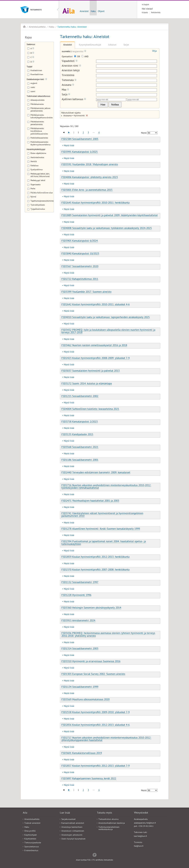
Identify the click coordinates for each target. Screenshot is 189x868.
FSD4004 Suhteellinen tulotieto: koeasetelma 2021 (90, 409)
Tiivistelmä (68, 76)
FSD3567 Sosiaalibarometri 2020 (80, 267)
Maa (65, 90)
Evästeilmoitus (31, 851)
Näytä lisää (69, 146)
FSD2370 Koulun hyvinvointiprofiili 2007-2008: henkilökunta (95, 570)
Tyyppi (29, 67)
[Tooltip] (33, 49)
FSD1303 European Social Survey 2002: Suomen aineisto (93, 674)
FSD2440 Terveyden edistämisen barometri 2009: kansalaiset (96, 473)
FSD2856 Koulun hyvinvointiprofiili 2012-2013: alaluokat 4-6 (96, 725)
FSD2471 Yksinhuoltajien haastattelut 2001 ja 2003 (90, 501)
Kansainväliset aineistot (73, 823)
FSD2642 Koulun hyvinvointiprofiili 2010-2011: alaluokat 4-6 (96, 305)
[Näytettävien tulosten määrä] (152, 133)
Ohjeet (101, 12)
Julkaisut (112, 45)
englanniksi (78, 52)
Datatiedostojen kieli (35, 80)
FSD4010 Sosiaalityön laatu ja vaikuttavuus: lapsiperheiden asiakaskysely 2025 (106, 318)
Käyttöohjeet (31, 835)
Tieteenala (69, 80)
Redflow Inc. (95, 855)
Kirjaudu (145, 13)
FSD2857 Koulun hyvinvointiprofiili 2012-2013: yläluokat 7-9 (96, 766)
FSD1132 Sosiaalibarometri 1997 (80, 583)
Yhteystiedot (141, 813)
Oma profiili (30, 831)
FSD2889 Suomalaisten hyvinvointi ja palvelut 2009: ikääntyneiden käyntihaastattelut (110, 216)
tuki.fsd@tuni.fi (140, 836)
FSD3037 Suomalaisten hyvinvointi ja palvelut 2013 (90, 371)
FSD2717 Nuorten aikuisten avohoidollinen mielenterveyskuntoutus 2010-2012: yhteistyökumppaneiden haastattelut (106, 739)
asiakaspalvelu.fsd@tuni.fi (145, 823)
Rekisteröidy (156, 13)
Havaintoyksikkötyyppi (36, 150)
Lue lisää (65, 813)
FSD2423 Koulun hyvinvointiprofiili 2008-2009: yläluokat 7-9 (96, 358)
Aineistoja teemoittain (72, 827)
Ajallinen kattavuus (74, 100)
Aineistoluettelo (37, 27)
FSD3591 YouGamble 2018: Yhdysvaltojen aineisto (90, 165)
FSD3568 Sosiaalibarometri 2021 (80, 447)
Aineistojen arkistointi (72, 835)
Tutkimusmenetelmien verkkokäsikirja (109, 829)
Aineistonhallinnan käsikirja (112, 823)
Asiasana (68, 85)
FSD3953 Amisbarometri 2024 (78, 621)
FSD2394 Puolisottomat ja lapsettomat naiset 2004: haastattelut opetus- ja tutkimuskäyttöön (104, 543)
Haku (93, 12)
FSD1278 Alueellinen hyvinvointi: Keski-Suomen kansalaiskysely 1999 (101, 529)
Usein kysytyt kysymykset (73, 839)
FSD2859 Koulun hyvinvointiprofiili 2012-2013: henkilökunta (95, 557)
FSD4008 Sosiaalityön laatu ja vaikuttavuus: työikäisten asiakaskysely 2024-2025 (107, 228)
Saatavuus (31, 45)
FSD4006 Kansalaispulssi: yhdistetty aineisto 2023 (90, 178)
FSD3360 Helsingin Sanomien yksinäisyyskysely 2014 (91, 608)
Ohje (155, 51)
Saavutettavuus (32, 847)
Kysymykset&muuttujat (90, 45)
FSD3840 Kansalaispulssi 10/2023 (80, 254)
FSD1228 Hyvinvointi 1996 (76, 595)
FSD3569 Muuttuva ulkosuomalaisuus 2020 (85, 700)
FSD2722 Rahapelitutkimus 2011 (80, 279)
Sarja (66, 95)
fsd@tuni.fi (139, 846)
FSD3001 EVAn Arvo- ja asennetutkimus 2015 (87, 190)
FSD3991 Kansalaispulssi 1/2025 (80, 152)
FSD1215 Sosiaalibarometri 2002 (80, 397)
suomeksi (66, 52)
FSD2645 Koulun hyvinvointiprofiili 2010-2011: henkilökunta (95, 203)
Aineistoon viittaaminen (73, 831)
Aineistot (84, 12)
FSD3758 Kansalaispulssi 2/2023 (80, 422)
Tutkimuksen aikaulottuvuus (38, 96)
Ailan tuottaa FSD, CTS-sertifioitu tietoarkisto (94, 860)
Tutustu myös (104, 813)
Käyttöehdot (30, 839)
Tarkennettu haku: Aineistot (72, 27)
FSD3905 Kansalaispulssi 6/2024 (80, 241)
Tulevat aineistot (32, 823)
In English (145, 5)
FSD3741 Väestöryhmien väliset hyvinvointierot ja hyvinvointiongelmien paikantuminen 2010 (102, 515)
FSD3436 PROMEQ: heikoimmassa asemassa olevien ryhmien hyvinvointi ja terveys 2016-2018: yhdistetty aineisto (108, 635)
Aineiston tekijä (71, 71)
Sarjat (126, 45)
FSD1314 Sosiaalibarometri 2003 (80, 649)
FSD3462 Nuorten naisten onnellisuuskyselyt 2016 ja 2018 (94, 346)
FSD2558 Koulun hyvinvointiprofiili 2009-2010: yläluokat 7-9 (96, 713)
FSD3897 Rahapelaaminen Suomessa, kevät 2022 (89, 779)
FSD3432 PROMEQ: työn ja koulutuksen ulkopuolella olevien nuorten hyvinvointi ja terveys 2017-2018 (108, 332)
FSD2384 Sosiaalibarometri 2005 (80, 139)
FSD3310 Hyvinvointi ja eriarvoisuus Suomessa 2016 (91, 662)
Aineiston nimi (71, 66)
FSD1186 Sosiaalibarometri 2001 (80, 460)
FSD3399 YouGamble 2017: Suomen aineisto (86, 292)
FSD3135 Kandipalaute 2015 (77, 435)
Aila (24, 27)
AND (85, 57)
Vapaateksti (70, 61)
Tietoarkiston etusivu (109, 820)
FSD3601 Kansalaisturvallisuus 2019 (82, 753)
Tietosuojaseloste (33, 843)
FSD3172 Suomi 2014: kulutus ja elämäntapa (87, 384)
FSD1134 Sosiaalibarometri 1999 (80, 687)
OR (77, 57)
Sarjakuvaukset (69, 820)
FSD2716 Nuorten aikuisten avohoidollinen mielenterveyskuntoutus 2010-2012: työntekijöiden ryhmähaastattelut (106, 487)
